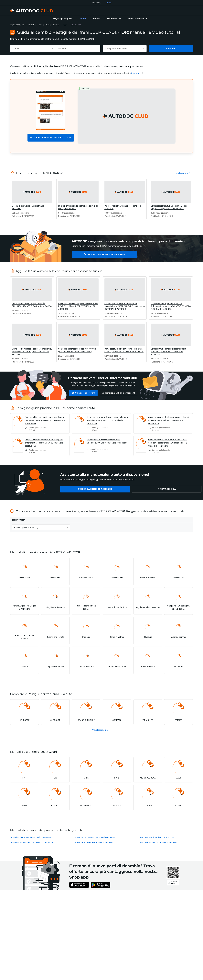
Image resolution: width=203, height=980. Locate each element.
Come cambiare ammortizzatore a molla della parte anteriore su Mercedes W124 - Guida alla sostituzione (45, 420)
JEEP (65, 25)
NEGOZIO (96, 3)
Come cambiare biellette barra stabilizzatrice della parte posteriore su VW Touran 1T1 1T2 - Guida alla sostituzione (168, 443)
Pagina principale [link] (17, 25)
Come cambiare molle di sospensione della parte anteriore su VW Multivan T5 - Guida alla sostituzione (169, 420)
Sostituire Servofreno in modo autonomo (157, 837)
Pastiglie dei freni (52, 25)
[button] (114, 19)
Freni (40, 25)
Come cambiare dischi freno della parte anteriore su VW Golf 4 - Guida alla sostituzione (107, 441)
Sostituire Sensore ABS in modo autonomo (158, 842)
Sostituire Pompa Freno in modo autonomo (94, 842)
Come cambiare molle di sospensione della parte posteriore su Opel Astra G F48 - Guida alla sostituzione (107, 420)
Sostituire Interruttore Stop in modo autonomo (30, 837)
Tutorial (31, 25)
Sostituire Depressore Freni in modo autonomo (95, 837)
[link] (62, 19)
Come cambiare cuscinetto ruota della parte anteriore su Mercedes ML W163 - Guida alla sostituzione (44, 443)
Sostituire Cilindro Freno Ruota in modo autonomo (32, 842)
